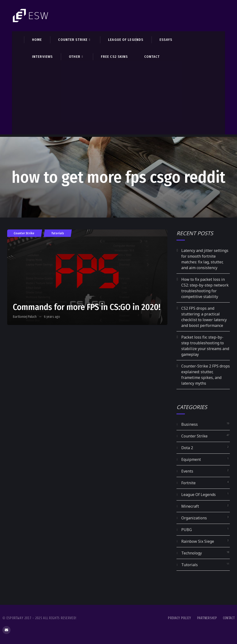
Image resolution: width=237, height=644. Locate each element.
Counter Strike (24, 233)
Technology (192, 553)
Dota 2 (187, 448)
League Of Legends (198, 495)
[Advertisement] (118, 101)
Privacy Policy (179, 618)
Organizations (194, 518)
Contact (229, 618)
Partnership (207, 618)
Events (187, 471)
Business (190, 424)
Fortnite (188, 483)
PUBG (187, 530)
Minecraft (190, 506)
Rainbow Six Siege (198, 541)
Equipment (191, 459)
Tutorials (58, 233)
